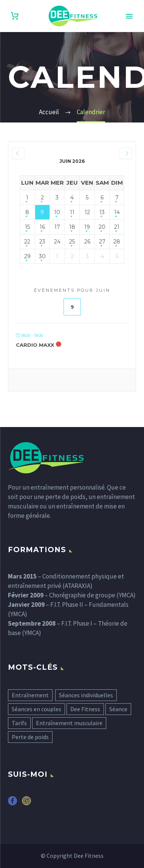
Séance (118, 709)
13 (102, 212)
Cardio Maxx (35, 345)
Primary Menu (129, 16)
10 (57, 212)
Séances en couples (36, 709)
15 (27, 227)
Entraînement (30, 695)
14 (117, 212)
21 (117, 227)
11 (72, 212)
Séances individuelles (86, 695)
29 (27, 256)
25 (72, 242)
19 (87, 227)
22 (27, 242)
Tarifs (19, 723)
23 (42, 242)
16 (42, 227)
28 (117, 242)
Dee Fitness (85, 709)
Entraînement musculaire (69, 723)
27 (102, 242)
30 (42, 256)
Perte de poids (30, 737)
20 (102, 227)
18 (72, 227)
